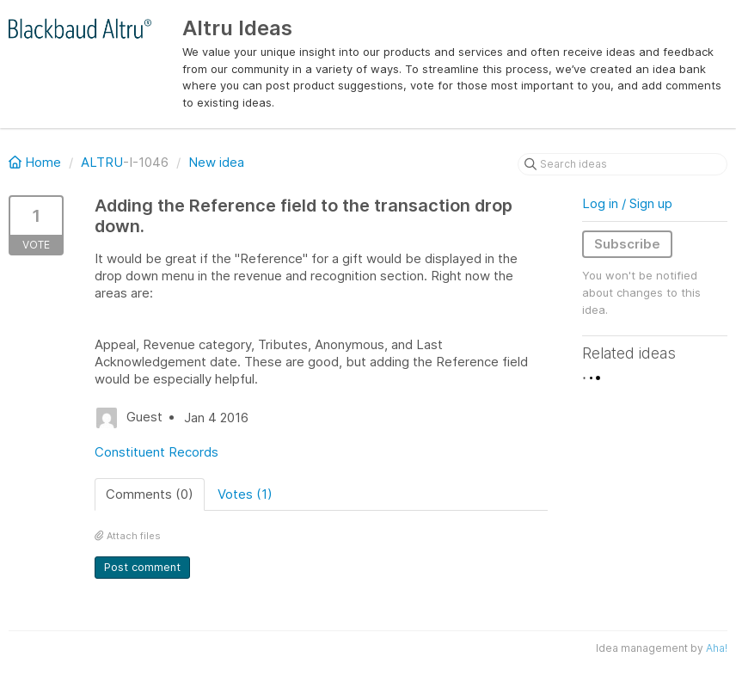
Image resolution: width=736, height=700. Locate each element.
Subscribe (627, 244)
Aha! (717, 648)
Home (37, 162)
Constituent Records (156, 452)
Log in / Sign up (627, 203)
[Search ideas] (623, 164)
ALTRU (102, 162)
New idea (216, 162)
